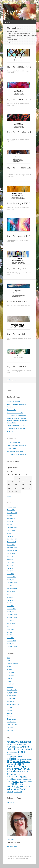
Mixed (9, 681)
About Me (10, 407)
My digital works (23, 71)
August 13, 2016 (12, 240)
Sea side (10, 710)
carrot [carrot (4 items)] (21, 744)
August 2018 (11, 554)
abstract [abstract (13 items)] (27, 742)
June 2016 (10, 597)
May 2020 (10, 536)
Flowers (9, 667)
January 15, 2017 (12, 71)
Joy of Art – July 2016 (16, 269)
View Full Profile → (13, 846)
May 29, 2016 (11, 338)
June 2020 (10, 533)
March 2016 (11, 606)
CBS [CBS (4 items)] (25, 744)
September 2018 (12, 551)
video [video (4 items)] (18, 787)
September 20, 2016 (13, 175)
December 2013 (12, 647)
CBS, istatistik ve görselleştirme (17, 416)
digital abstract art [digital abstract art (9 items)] (15, 749)
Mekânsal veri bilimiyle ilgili (15, 413)
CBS (8, 658)
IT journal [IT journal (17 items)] (15, 761)
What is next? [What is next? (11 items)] (14, 789)
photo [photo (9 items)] (24, 777)
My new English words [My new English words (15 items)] (19, 770)
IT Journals (10, 672)
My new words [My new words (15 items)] (15, 774)
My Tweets (10, 802)
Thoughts (10, 716)
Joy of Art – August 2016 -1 (19, 236)
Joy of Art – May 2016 (17, 334)
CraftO (9, 661)
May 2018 (10, 559)
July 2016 (10, 594)
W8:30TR (10, 728)
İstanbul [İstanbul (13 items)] (18, 791)
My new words (11, 696)
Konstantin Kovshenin (21, 859)
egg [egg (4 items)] (16, 752)
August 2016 (11, 591)
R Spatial (10, 432)
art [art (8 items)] (18, 744)
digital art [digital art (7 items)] (11, 752)
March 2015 (11, 629)
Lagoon (9, 678)
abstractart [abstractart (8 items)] (12, 744)
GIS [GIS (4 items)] (21, 757)
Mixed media (11, 684)
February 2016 (11, 609)
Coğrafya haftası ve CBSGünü (16, 426)
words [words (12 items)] (10, 792)
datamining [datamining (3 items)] (19, 747)
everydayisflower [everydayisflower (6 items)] (13, 757)
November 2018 (12, 548)
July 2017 (10, 565)
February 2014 (11, 641)
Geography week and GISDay (16, 429)
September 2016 (12, 588)
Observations (11, 699)
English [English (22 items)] (22, 752)
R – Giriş (10, 707)
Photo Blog (10, 701)
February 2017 (11, 577)
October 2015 (11, 620)
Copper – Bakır (12, 449)
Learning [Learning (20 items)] (19, 764)
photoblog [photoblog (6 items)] (11, 779)
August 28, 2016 (12, 208)
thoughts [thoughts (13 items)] (18, 781)
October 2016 (11, 586)
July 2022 (10, 516)
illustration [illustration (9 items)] (12, 759)
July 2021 (10, 522)
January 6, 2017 (12, 104)
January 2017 (11, 580)
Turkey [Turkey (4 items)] (30, 782)
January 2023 (11, 510)
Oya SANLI (10, 839)
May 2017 (10, 568)
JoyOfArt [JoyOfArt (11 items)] (26, 761)
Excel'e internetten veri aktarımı (17, 404)
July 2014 (10, 632)
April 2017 (10, 571)
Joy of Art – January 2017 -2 (19, 67)
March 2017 (11, 574)
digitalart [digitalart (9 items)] (28, 749)
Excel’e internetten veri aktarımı (17, 446)
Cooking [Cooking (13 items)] (12, 747)
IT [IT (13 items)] (8, 761)
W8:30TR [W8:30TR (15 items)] (25, 787)
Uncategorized (11, 722)
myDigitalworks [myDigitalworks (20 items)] (17, 769)
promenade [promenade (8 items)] (24, 779)
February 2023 (11, 507)
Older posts (11, 380)
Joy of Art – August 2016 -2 (19, 203)
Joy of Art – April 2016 (17, 367)
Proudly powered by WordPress (17, 857)
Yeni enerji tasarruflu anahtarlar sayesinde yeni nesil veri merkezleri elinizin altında (18, 421)
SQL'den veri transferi (14, 401)
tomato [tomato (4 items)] (25, 782)
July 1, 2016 (10, 305)
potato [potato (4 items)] (17, 779)
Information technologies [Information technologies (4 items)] (24, 759)
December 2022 (12, 513)
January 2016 (11, 612)
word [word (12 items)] (24, 789)
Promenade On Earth (13, 704)
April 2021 (10, 524)
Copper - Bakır (11, 410)
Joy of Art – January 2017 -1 (19, 100)
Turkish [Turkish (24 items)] (12, 784)
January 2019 (11, 545)
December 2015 (12, 615)
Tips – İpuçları (11, 719)
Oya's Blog (15, 11)
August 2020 (11, 530)
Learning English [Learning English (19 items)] (18, 766)
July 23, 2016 (11, 273)
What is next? (11, 731)
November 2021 (12, 519)
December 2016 (12, 583)
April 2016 (10, 603)
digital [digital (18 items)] (26, 747)
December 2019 (12, 539)
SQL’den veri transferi (14, 443)
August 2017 (11, 562)
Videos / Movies (12, 725)
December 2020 (12, 527)
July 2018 (10, 556)
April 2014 (10, 635)
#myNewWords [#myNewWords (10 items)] (14, 742)
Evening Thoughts (13, 664)
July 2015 (10, 626)
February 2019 (11, 542)
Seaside (10, 713)
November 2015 (12, 618)
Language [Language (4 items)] (10, 764)
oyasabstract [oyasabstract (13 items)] (14, 777)
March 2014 (11, 638)
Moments (10, 687)
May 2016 (10, 600)
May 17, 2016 (11, 371)
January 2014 (11, 644)
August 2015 (11, 623)
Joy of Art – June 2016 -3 (18, 301)
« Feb (9, 497)
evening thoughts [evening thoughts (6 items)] (14, 754)
